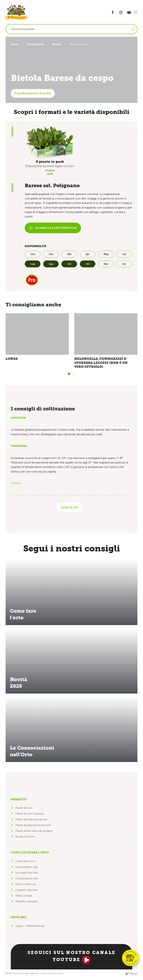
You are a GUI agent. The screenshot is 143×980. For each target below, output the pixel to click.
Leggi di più (70, 510)
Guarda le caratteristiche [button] (53, 228)
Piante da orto (36, 44)
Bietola (58, 44)
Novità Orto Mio (25, 839)
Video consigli (24, 898)
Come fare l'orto (26, 863)
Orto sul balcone (26, 886)
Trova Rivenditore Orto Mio (33, 93)
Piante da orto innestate (30, 816)
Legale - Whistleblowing (30, 928)
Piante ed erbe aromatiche (31, 822)
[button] (136, 12)
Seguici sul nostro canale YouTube (71, 959)
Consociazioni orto (27, 881)
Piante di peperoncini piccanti (33, 827)
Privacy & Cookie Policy (52, 976)
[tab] (69, 375)
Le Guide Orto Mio (27, 875)
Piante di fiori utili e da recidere (34, 833)
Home (15, 44)
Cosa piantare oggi (27, 869)
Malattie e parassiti (26, 904)
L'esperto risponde (26, 892)
